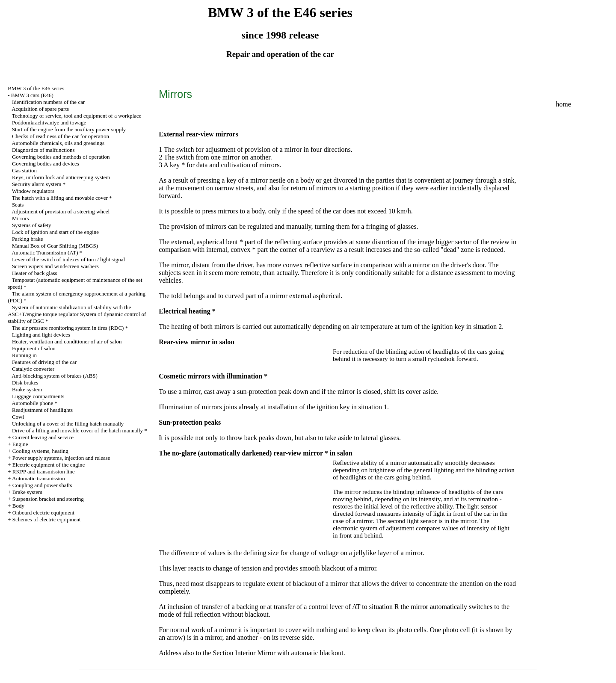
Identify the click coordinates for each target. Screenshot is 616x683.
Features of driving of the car (44, 362)
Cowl (18, 417)
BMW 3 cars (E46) (32, 95)
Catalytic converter (33, 369)
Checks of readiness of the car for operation (61, 136)
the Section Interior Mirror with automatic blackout (273, 653)
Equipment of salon (34, 348)
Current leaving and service (43, 437)
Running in (24, 355)
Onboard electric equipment (43, 513)
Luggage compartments (38, 396)
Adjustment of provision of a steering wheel (61, 211)
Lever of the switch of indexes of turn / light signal (68, 259)
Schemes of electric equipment (47, 519)
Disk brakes (25, 383)
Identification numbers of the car (48, 102)
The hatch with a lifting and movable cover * (62, 198)
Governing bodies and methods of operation (61, 157)
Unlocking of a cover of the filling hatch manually (68, 424)
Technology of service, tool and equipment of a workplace (77, 116)
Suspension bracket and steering (48, 499)
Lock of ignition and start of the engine (55, 232)
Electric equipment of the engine (49, 465)
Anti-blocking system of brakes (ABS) (55, 376)
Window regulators (33, 191)
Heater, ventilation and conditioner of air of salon (67, 341)
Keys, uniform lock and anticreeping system (61, 177)
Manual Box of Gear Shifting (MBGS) (55, 246)
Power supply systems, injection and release (61, 458)
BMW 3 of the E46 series (36, 88)
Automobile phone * (34, 403)
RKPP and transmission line (44, 472)
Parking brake (28, 239)
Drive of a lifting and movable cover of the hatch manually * (80, 430)
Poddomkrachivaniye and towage (49, 123)
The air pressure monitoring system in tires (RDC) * (70, 328)
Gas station (24, 170)
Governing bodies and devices (46, 164)
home (563, 104)
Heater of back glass (35, 273)
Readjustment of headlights (42, 410)
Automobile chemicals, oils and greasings (58, 143)
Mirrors (21, 218)
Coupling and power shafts (42, 485)
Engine (20, 444)
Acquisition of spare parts (40, 109)
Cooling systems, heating (40, 451)
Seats (18, 205)
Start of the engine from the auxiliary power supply (69, 129)
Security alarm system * (39, 184)
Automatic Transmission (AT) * (47, 253)
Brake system (27, 389)
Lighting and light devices (41, 335)
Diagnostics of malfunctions (43, 150)
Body (18, 506)
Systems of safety (32, 225)
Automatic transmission (38, 478)
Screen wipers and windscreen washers (55, 266)
